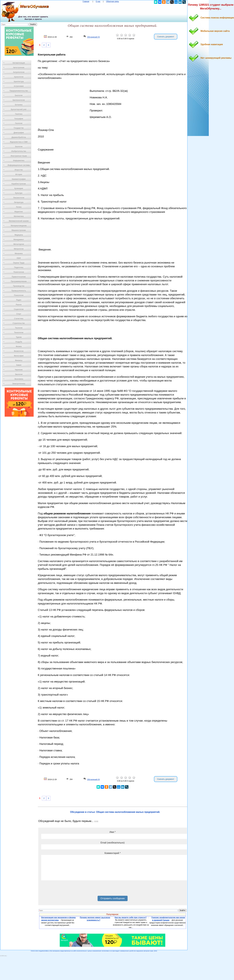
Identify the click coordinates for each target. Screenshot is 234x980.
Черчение (19, 370)
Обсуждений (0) (94, 37)
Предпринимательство (19, 91)
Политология (19, 272)
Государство (19, 128)
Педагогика (19, 267)
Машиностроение (19, 230)
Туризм (19, 337)
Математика (19, 216)
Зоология (19, 147)
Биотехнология (19, 100)
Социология (19, 309)
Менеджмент (19, 240)
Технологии (19, 333)
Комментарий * (113, 853)
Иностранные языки (19, 156)
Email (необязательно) (113, 843)
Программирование (19, 281)
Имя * (113, 832)
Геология (19, 123)
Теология (19, 328)
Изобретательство (19, 151)
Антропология (19, 72)
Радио (19, 300)
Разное (19, 305)
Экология (19, 374)
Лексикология (19, 198)
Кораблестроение (19, 184)
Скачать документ (166, 37)
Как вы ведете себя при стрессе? (131, 917)
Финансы (19, 360)
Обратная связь (113, 1)
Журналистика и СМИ (19, 142)
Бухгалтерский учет (19, 109)
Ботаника (19, 105)
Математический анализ (19, 221)
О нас (98, 1)
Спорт (19, 314)
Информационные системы (19, 165)
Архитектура (19, 81)
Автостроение (19, 68)
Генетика (19, 114)
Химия (19, 365)
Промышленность (19, 291)
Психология (19, 295)
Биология (19, 95)
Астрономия (19, 86)
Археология (19, 77)
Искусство (19, 170)
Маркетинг (19, 212)
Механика (19, 253)
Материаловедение (19, 226)
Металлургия (19, 244)
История (19, 174)
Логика (19, 207)
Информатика (19, 161)
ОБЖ (19, 258)
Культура (19, 193)
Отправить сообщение (113, 898)
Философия (19, 356)
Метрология (19, 249)
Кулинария (19, 188)
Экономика (19, 379)
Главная (86, 1)
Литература (19, 202)
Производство (19, 286)
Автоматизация (19, 63)
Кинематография (19, 179)
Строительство (19, 323)
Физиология (19, 351)
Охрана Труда (19, 263)
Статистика (19, 319)
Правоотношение (19, 277)
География (19, 119)
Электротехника (19, 384)
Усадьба (19, 342)
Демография (19, 133)
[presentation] (63, 889)
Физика (19, 346)
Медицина (19, 235)
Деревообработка (19, 137)
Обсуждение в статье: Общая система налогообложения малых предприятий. (115, 812)
